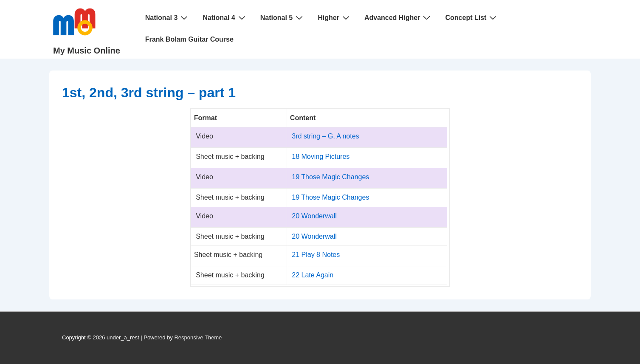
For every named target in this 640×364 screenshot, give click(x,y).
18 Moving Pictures (321, 157)
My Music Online (87, 51)
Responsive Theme (198, 337)
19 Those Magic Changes (330, 177)
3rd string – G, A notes (325, 136)
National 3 (168, 17)
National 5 (283, 17)
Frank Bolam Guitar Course (189, 39)
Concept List (472, 17)
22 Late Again (313, 275)
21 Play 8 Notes (316, 255)
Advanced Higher (399, 17)
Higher (335, 17)
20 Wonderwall (314, 216)
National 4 (225, 17)
